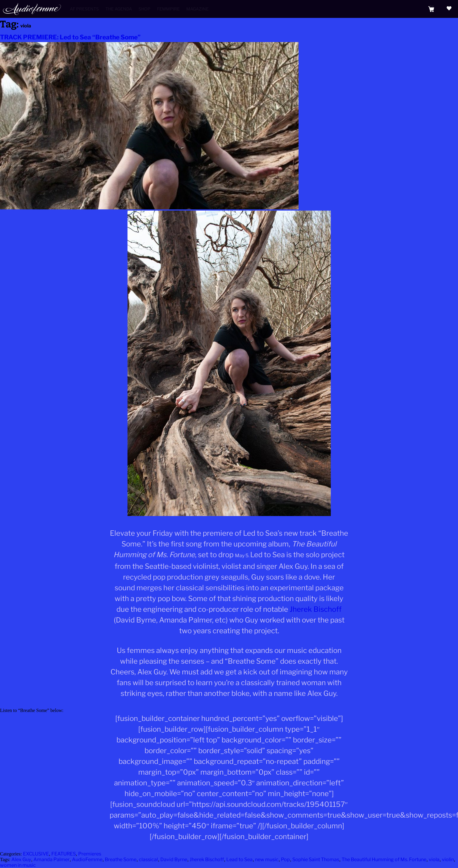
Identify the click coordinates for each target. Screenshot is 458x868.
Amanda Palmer (52, 859)
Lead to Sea (239, 859)
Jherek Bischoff (316, 609)
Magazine (198, 9)
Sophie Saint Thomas (316, 859)
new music (267, 859)
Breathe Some (121, 859)
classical (148, 859)
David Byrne (174, 859)
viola (434, 859)
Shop (145, 9)
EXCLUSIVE (36, 854)
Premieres (90, 854)
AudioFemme (87, 859)
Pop (285, 859)
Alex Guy (21, 859)
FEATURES (64, 854)
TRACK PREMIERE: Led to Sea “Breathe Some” (70, 37)
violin (448, 859)
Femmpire (168, 9)
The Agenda (119, 9)
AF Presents (84, 9)
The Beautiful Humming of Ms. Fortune (384, 859)
